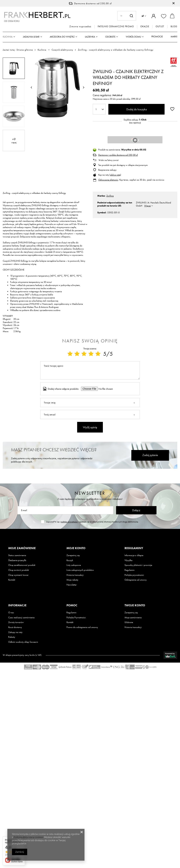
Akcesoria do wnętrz (62, 37)
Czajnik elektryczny (62, 50)
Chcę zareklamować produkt (22, 565)
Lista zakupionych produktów (80, 570)
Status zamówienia (17, 555)
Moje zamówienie (22, 548)
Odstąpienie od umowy (136, 580)
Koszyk (70, 560)
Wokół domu (133, 37)
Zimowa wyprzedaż (80, 26)
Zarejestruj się (73, 555)
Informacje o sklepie (134, 555)
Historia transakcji (75, 575)
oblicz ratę (115, 175)
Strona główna (25, 50)
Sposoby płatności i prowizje (138, 565)
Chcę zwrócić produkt (19, 570)
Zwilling (110, 196)
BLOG (174, 26)
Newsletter (90, 493)
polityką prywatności (69, 522)
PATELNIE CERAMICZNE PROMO (116, 26)
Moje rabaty (72, 580)
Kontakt (12, 580)
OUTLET (160, 26)
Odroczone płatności (108, 180)
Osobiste (110, 37)
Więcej (147, 206)
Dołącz (136, 510)
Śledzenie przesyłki (17, 560)
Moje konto (76, 548)
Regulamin (129, 570)
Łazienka (90, 37)
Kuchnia (8, 37)
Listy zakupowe (74, 565)
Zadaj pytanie (150, 455)
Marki (174, 37)
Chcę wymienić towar (18, 575)
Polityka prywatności (134, 575)
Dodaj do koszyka (137, 109)
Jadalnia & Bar (31, 37)
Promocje (157, 37)
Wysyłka (128, 560)
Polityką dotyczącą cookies (28, 837)
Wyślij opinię (90, 427)
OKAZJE (145, 26)
